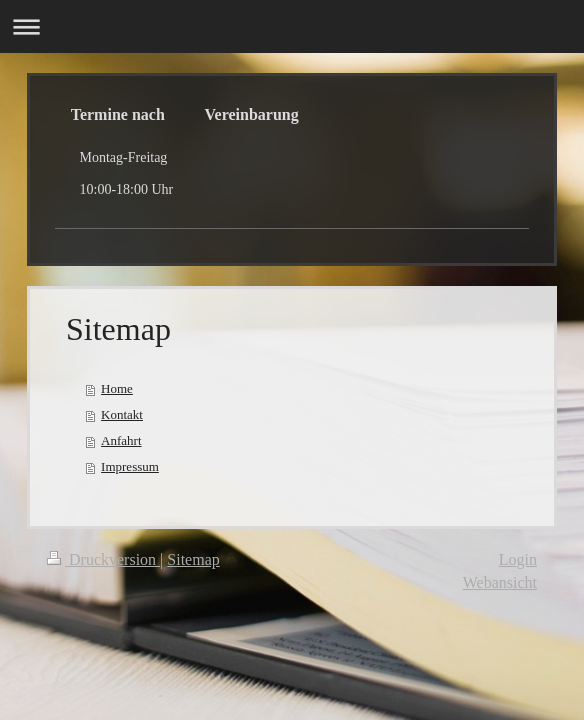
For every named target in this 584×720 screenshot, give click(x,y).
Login (518, 559)
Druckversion (103, 559)
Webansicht (500, 582)
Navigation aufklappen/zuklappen (292, 26)
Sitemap (193, 559)
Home (117, 388)
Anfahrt (121, 440)
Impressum (130, 466)
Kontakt (122, 414)
